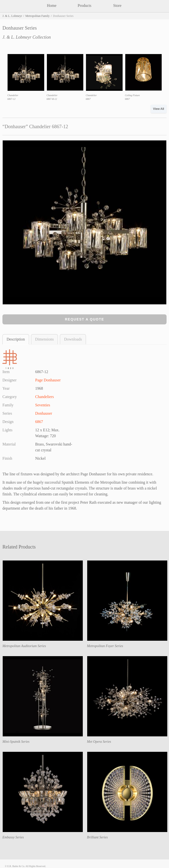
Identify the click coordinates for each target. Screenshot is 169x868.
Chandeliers (44, 397)
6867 (39, 422)
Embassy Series (13, 837)
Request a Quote (85, 319)
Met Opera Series (99, 742)
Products (84, 6)
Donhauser (44, 413)
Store (117, 6)
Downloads (73, 339)
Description (16, 339)
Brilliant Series (97, 837)
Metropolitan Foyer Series (105, 646)
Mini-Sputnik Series (16, 742)
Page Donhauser (48, 380)
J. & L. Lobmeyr (12, 16)
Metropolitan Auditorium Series (24, 646)
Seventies (43, 405)
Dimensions (44, 339)
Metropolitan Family (38, 16)
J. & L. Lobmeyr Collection (27, 37)
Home (52, 6)
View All (159, 109)
